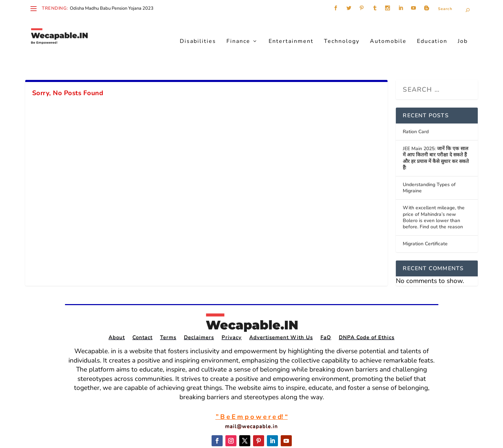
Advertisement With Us (281, 316)
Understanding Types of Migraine (429, 166)
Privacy (232, 316)
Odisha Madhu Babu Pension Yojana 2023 (112, 8)
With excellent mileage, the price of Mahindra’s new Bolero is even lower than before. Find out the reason (434, 196)
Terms (168, 316)
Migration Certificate (425, 222)
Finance (238, 31)
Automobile (388, 31)
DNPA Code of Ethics (367, 316)
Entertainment (291, 31)
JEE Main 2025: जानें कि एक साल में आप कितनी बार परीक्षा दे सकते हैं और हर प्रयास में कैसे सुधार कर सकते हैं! (436, 137)
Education (432, 31)
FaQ (326, 316)
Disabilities (198, 31)
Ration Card (416, 110)
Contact (142, 316)
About (117, 316)
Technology (342, 31)
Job (463, 31)
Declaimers (199, 316)
